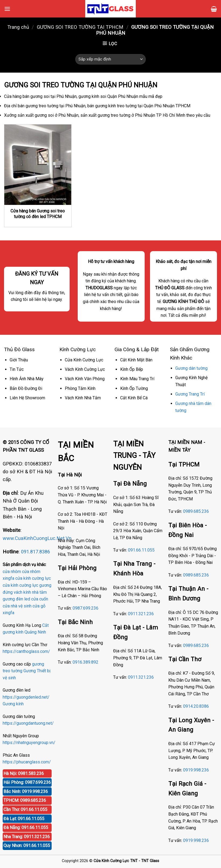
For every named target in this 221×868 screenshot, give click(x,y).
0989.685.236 (196, 511)
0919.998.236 (196, 770)
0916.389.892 (85, 662)
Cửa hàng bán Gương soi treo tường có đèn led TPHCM (38, 214)
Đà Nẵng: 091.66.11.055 (26, 828)
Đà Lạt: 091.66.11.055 (24, 819)
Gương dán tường (191, 368)
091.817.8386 (35, 552)
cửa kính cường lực (33, 578)
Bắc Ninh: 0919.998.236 (26, 791)
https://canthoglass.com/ (26, 651)
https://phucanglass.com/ (27, 762)
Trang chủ (18, 27)
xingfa (8, 613)
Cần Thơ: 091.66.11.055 (25, 810)
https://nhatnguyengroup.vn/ (29, 743)
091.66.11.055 (141, 550)
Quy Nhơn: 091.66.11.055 (27, 846)
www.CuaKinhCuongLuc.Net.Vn (37, 538)
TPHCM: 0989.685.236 (25, 800)
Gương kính (13, 704)
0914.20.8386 (196, 706)
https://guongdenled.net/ (26, 697)
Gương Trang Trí (190, 394)
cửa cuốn (40, 599)
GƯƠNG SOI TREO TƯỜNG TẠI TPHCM (80, 27)
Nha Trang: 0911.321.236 (27, 837)
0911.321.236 (141, 614)
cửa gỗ (39, 606)
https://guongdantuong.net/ (28, 723)
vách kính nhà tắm (30, 592)
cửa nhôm (12, 572)
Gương (30, 671)
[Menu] (7, 9)
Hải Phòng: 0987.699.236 (27, 782)
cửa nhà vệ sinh (17, 606)
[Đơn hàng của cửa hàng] (110, 59)
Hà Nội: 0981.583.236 (24, 773)
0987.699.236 (85, 608)
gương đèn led (16, 599)
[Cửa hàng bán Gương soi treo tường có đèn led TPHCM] (38, 165)
